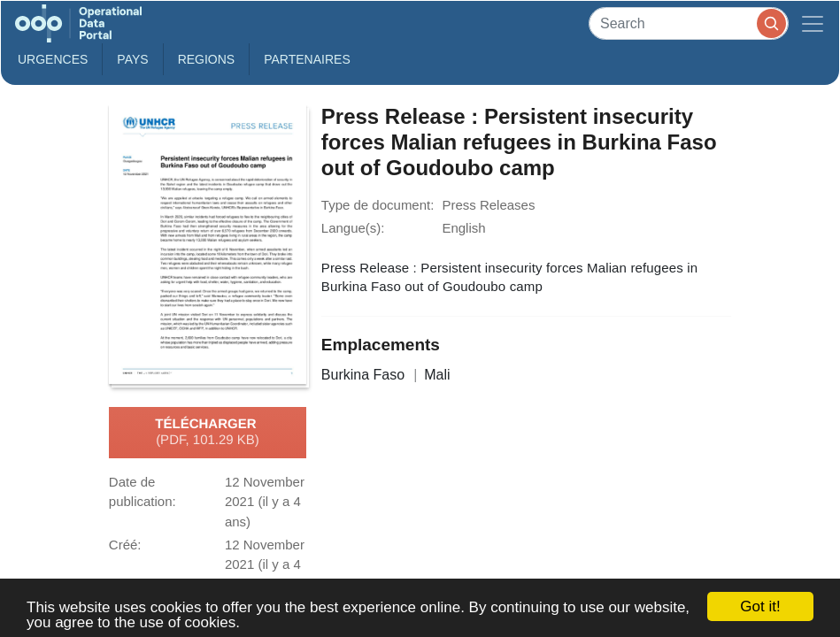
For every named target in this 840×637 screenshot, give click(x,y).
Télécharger (207, 433)
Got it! (760, 606)
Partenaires (307, 59)
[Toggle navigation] (813, 23)
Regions (207, 59)
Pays (132, 59)
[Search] (689, 23)
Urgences (53, 59)
